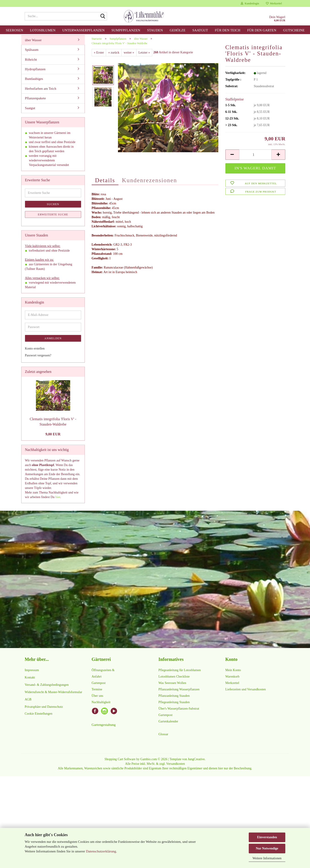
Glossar (163, 737)
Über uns (98, 698)
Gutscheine (294, 30)
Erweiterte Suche (53, 217)
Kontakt (30, 680)
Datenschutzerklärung (101, 851)
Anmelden (53, 341)
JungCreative (196, 762)
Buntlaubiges (34, 81)
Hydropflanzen (35, 72)
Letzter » (144, 55)
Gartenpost (99, 685)
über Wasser (33, 43)
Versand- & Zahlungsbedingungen (47, 687)
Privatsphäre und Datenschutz (44, 709)
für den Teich (228, 30)
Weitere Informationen (267, 858)
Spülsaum (32, 52)
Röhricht (31, 62)
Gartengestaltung (104, 727)
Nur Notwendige (267, 848)
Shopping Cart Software (120, 762)
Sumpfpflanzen (126, 30)
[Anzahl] (255, 157)
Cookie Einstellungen (39, 716)
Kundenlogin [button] (250, 3)
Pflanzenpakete (35, 101)
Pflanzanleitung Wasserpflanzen (179, 692)
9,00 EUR (53, 437)
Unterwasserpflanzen (84, 30)
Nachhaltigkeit (101, 705)
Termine (97, 692)
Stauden (155, 30)
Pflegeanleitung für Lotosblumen (180, 673)
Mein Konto (233, 673)
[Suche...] (103, 16)
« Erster (99, 55)
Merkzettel (274, 3)
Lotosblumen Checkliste (174, 679)
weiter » (129, 55)
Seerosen (14, 30)
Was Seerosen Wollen (172, 685)
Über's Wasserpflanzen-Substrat (179, 711)
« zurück (114, 55)
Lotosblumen (43, 30)
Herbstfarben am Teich (41, 91)
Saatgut (200, 30)
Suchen (53, 207)
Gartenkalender (168, 724)
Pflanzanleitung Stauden (174, 698)
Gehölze (178, 30)
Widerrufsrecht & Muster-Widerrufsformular (53, 695)
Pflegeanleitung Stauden (174, 705)
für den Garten (262, 30)
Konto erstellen (35, 351)
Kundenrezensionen (149, 183)
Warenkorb (232, 679)
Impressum (32, 673)
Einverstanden (267, 837)
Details (105, 183)
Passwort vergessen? (38, 358)
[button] (232, 157)
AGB (28, 702)
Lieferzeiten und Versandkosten (246, 692)
